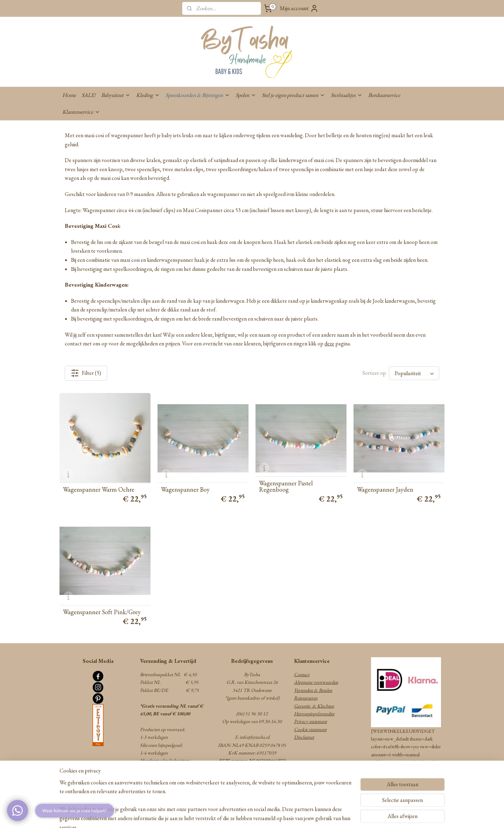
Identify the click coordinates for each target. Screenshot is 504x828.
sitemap (227, 815)
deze (329, 343)
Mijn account (299, 8)
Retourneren (306, 698)
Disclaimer (304, 737)
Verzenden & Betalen (313, 690)
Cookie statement (310, 729)
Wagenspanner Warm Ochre (99, 490)
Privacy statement (310, 721)
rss (237, 815)
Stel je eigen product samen (293, 95)
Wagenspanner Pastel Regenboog (286, 486)
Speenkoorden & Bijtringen (198, 95)
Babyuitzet (116, 95)
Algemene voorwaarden (316, 682)
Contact (302, 674)
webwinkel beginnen (257, 815)
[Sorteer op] (414, 373)
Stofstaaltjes (347, 95)
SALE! (89, 95)
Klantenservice (81, 112)
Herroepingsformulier (314, 714)
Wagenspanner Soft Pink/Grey (102, 612)
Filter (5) (86, 373)
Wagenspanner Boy (185, 490)
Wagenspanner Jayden (385, 490)
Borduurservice (384, 95)
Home (69, 95)
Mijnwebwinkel (305, 815)
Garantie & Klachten (314, 706)
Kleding (148, 95)
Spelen (246, 95)
